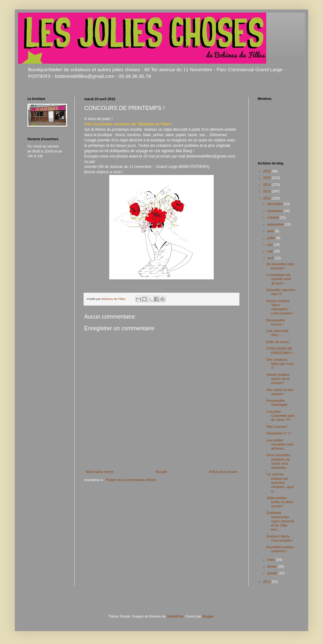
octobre (273, 217)
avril (271, 258)
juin (270, 244)
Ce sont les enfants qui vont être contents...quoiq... (280, 483)
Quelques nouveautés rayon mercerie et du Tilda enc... (280, 521)
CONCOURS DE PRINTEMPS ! (280, 351)
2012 (267, 198)
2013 (267, 191)
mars (272, 560)
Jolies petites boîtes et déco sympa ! (279, 502)
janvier (273, 573)
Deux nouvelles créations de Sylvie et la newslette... (278, 461)
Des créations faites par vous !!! (280, 364)
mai (270, 251)
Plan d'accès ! (277, 427)
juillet (272, 238)
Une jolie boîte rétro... (277, 333)
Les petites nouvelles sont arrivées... (280, 444)
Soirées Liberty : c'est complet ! (280, 538)
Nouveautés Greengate (277, 402)
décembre (275, 204)
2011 (267, 582)
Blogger (208, 616)
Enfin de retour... (279, 342)
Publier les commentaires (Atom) (131, 480)
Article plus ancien (223, 472)
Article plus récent (100, 472)
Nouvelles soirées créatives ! (280, 549)
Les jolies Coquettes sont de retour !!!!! (280, 416)
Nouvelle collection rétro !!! (281, 292)
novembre (275, 211)
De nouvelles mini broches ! (280, 266)
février (273, 566)
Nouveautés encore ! (276, 322)
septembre (276, 224)
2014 (267, 185)
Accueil (161, 472)
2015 (267, 178)
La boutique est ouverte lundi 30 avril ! (279, 279)
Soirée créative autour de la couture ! (278, 379)
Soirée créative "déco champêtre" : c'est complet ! (280, 307)
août (271, 231)
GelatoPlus (175, 616)
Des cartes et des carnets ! (280, 392)
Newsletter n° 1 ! (279, 433)
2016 (267, 171)
